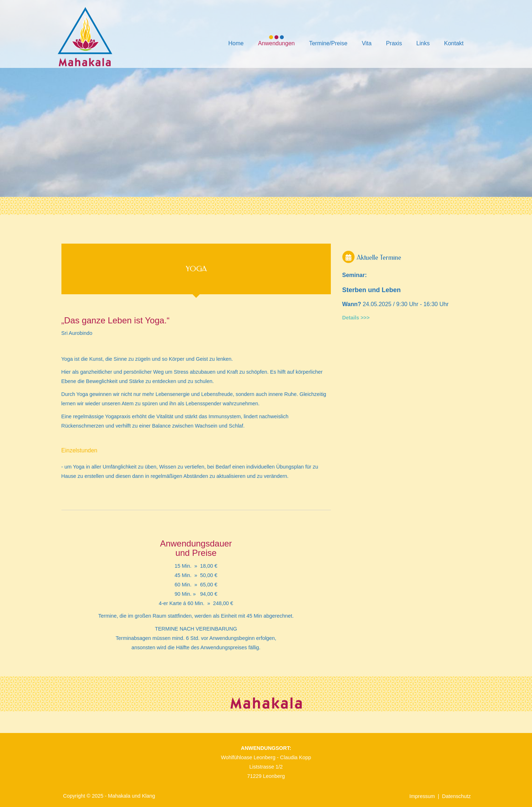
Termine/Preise (328, 43)
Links (423, 43)
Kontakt (454, 43)
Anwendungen (276, 43)
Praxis (394, 43)
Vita (367, 43)
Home (236, 43)
